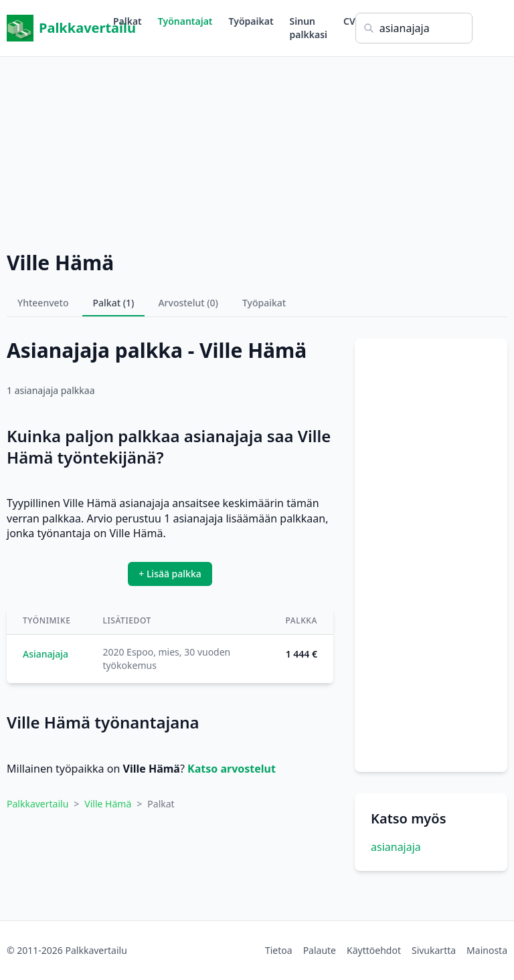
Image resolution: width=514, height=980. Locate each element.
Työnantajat (185, 21)
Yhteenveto (43, 303)
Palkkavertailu (60, 28)
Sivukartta (434, 950)
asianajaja (396, 847)
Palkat (127, 21)
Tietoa (279, 950)
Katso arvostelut (232, 769)
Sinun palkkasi (309, 28)
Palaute (320, 950)
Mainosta (487, 950)
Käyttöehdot (374, 950)
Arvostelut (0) (188, 303)
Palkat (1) (114, 303)
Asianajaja (46, 654)
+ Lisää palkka (170, 574)
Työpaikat (251, 21)
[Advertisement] (257, 151)
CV (349, 21)
